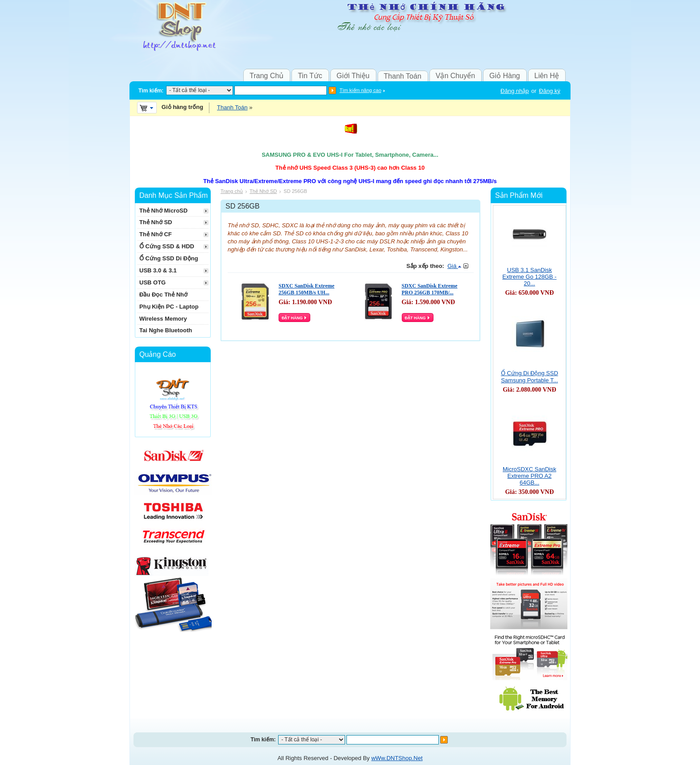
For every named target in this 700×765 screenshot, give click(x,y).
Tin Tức (310, 76)
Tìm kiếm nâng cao (360, 90)
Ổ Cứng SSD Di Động (169, 258)
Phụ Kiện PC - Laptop (169, 307)
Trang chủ (232, 191)
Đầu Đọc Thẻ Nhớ (163, 295)
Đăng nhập (515, 91)
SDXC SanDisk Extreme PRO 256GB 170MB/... (430, 289)
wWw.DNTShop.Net (397, 758)
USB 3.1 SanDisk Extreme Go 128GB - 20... (529, 277)
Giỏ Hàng (505, 76)
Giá (454, 266)
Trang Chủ (267, 76)
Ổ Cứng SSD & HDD (167, 246)
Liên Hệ (547, 76)
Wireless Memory (163, 319)
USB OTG (152, 282)
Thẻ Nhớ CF (156, 234)
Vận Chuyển (455, 76)
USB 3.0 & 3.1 (158, 270)
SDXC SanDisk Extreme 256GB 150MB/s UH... (306, 289)
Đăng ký (550, 91)
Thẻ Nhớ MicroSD (163, 211)
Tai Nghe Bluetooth (166, 330)
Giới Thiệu (353, 76)
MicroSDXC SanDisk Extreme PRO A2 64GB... (529, 476)
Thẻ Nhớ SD (263, 191)
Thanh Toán (403, 76)
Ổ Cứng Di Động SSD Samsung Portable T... (529, 377)
